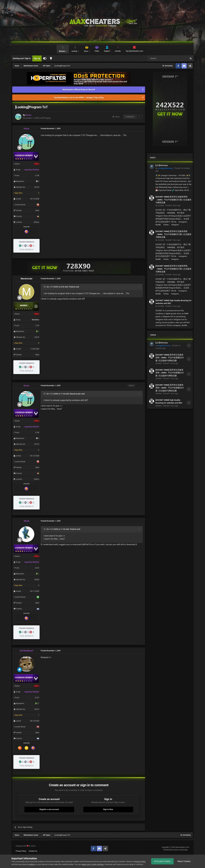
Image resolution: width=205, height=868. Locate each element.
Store (86, 51)
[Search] (161, 58)
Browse (62, 51)
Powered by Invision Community (175, 850)
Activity (75, 51)
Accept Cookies (162, 861)
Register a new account (49, 809)
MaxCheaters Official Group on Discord (79, 90)
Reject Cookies (184, 861)
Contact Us (33, 851)
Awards (118, 51)
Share (116, 117)
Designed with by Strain (26, 846)
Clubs (97, 51)
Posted (173, 205)
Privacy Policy (21, 851)
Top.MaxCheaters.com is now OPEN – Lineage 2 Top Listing (79, 97)
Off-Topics (46, 118)
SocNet (161, 205)
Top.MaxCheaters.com (134, 51)
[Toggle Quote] (45, 287)
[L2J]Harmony (162, 165)
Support (107, 51)
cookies (32, 864)
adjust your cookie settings (93, 864)
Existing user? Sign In (22, 58)
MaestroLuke (26, 279)
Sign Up (37, 58)
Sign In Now (108, 809)
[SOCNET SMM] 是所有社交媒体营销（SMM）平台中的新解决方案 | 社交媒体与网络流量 (173, 200)
